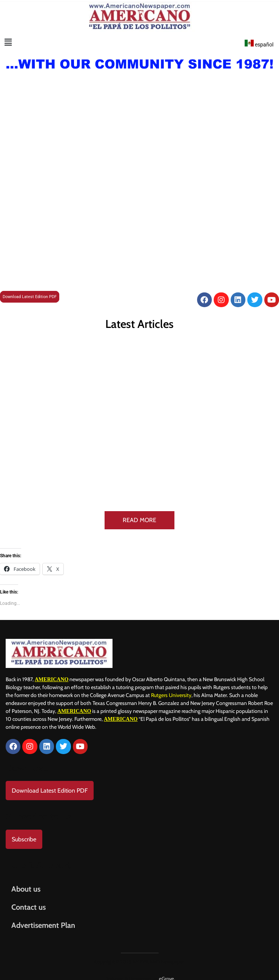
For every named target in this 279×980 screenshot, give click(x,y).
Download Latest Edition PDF (30, 297)
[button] (8, 42)
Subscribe (24, 832)
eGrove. (167, 971)
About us (26, 882)
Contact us (29, 900)
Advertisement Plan (43, 918)
